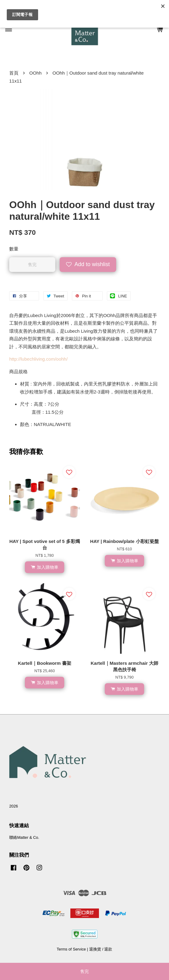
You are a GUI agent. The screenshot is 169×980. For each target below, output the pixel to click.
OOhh (35, 73)
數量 (14, 249)
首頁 (14, 73)
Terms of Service (71, 949)
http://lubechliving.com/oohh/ (38, 359)
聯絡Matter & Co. (24, 837)
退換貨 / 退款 (101, 949)
